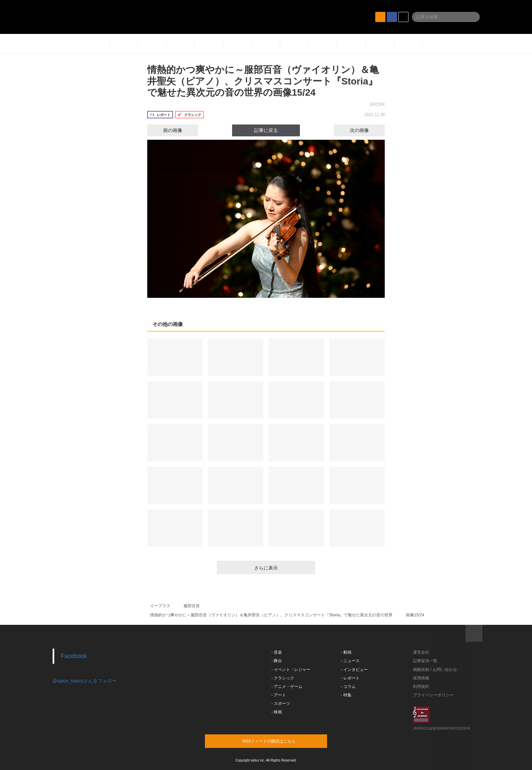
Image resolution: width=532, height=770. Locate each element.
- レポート (350, 678)
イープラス (160, 606)
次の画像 (365, 130)
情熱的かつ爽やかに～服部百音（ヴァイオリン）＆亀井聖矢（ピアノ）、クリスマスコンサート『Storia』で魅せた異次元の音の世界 (271, 615)
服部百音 (192, 606)
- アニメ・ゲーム (287, 687)
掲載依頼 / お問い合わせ (435, 670)
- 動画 (346, 652)
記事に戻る (266, 130)
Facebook (74, 656)
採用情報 (421, 678)
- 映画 (277, 712)
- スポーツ (281, 704)
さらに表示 (266, 568)
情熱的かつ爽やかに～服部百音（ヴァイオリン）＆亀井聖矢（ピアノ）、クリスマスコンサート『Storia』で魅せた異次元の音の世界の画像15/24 (263, 81)
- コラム (348, 687)
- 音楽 (277, 652)
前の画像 (167, 130)
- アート (279, 695)
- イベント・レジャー (291, 670)
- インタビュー (354, 670)
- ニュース (350, 661)
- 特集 (346, 695)
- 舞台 (277, 661)
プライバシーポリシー (433, 695)
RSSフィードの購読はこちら (279, 741)
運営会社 (421, 652)
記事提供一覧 (425, 661)
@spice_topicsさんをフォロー (85, 681)
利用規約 (421, 687)
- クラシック (283, 678)
